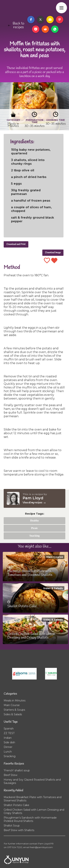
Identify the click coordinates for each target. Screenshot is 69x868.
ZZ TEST (9, 733)
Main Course (55, 557)
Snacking (34, 536)
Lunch (8, 752)
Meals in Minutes (15, 701)
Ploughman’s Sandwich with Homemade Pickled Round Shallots (30, 819)
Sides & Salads (53, 588)
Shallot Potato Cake (16, 805)
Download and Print (16, 244)
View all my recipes (32, 503)
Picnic (34, 528)
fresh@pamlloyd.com (41, 847)
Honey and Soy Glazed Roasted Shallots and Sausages (32, 781)
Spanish (9, 729)
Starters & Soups (14, 710)
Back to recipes (18, 25)
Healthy (34, 521)
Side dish (9, 742)
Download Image (53, 253)
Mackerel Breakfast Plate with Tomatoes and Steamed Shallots (33, 799)
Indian (8, 738)
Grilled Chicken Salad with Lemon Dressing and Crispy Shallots (34, 811)
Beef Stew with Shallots (19, 830)
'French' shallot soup (17, 770)
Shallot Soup (12, 826)
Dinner (8, 747)
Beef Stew (10, 775)
